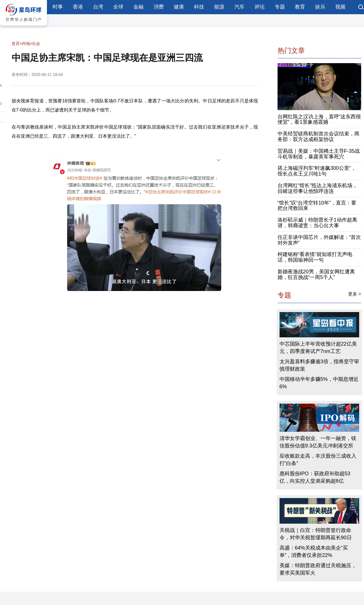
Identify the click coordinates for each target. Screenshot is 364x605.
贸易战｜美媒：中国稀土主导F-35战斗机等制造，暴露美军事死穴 (319, 154)
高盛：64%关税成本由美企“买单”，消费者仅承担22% (314, 552)
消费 (159, 7)
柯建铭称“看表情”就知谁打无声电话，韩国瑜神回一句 (315, 257)
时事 (58, 7)
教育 (300, 7)
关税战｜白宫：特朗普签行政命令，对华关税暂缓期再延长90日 (316, 534)
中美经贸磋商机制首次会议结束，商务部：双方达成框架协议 (318, 137)
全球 (118, 7)
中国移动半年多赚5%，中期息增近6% (319, 383)
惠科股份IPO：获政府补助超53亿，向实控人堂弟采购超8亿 (315, 477)
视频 (340, 7)
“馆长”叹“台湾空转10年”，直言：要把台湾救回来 (317, 206)
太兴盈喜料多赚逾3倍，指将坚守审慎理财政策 (319, 365)
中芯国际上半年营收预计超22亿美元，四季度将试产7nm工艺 (318, 348)
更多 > (355, 294)
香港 (78, 7)
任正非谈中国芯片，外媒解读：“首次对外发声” (319, 240)
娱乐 (320, 7)
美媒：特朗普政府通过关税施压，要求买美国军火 (318, 569)
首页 (16, 44)
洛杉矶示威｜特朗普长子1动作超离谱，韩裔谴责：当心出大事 (317, 223)
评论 (260, 7)
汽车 (239, 7)
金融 (138, 7)
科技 (199, 7)
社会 (36, 44)
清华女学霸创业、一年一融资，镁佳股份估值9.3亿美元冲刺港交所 (318, 442)
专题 (280, 7)
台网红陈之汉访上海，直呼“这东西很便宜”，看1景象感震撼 (319, 119)
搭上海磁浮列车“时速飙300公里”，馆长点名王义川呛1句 (317, 171)
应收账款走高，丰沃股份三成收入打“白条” (318, 460)
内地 (26, 44)
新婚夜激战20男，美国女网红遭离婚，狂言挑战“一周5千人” (316, 274)
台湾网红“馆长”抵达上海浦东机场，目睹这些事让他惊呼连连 (318, 188)
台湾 (98, 7)
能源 (219, 7)
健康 (179, 7)
